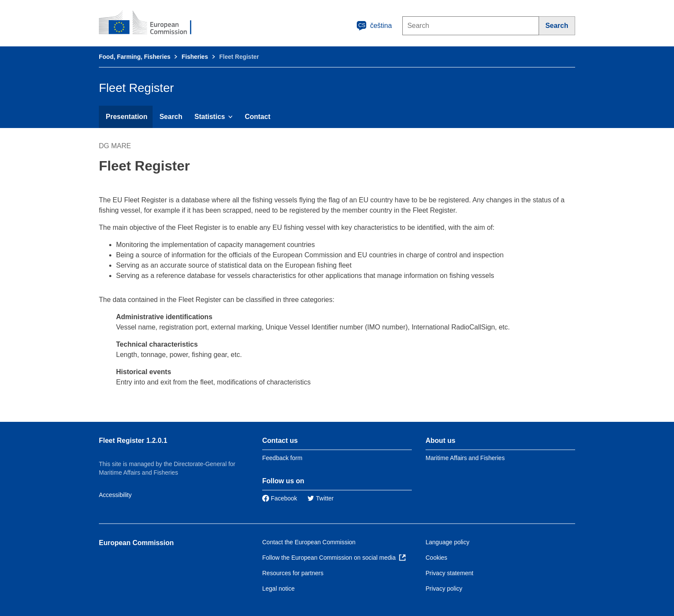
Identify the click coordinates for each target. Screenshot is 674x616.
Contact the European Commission (309, 542)
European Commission (136, 543)
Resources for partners (293, 573)
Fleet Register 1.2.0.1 (133, 441)
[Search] (557, 26)
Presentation (127, 117)
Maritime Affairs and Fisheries (465, 458)
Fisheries (195, 57)
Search (171, 117)
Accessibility (115, 495)
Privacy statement (449, 573)
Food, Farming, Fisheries (135, 57)
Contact (257, 117)
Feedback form (282, 458)
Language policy (447, 542)
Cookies (437, 558)
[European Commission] (151, 23)
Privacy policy (444, 589)
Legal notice (279, 589)
